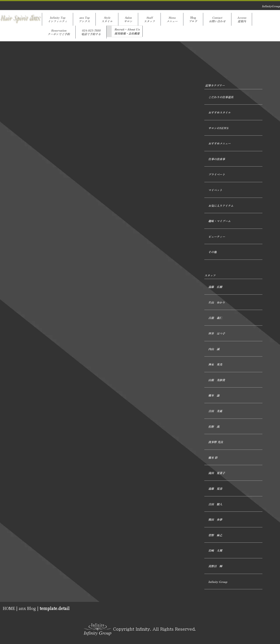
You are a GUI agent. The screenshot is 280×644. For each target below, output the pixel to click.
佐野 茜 (214, 426)
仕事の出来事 (217, 159)
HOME (9, 608)
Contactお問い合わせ (217, 19)
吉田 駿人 (215, 504)
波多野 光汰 (216, 442)
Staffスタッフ (149, 19)
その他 (212, 252)
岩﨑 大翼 (215, 550)
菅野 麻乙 (215, 535)
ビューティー (217, 236)
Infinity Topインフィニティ (58, 19)
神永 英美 (215, 364)
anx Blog (27, 608)
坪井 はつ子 (217, 333)
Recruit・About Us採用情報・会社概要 (127, 31)
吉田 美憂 (215, 411)
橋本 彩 (213, 457)
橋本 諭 (214, 395)
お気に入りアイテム (221, 206)
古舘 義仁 (215, 318)
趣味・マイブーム (219, 221)
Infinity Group (218, 582)
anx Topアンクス (84, 19)
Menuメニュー (172, 19)
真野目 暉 (215, 566)
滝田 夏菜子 (217, 473)
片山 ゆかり (217, 302)
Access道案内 (242, 19)
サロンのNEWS (218, 128)
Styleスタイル (107, 19)
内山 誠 (214, 349)
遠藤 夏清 (215, 488)
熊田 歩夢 (215, 519)
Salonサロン (128, 19)
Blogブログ (193, 19)
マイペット (215, 190)
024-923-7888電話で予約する (91, 32)
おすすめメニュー (219, 143)
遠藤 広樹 (215, 287)
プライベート (217, 174)
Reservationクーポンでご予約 (59, 32)
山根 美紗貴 (217, 380)
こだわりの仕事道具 (221, 97)
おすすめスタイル (219, 112)
